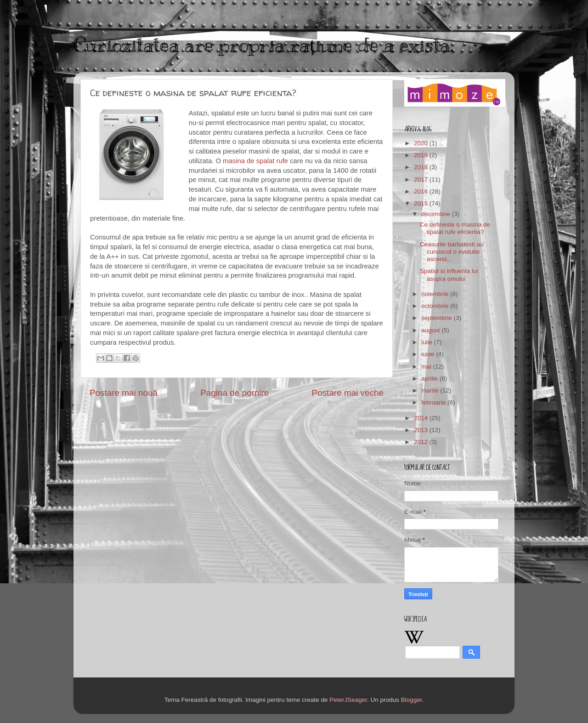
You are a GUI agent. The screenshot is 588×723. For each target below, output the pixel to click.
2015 (422, 203)
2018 (422, 167)
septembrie (438, 318)
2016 (422, 191)
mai (427, 367)
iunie (429, 354)
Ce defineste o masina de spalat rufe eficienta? (455, 228)
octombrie (436, 306)
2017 (422, 179)
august (431, 330)
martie (431, 390)
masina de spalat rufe (255, 161)
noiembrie (436, 294)
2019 (422, 155)
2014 (422, 418)
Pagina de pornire (235, 393)
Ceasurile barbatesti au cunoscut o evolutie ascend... (452, 252)
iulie (428, 342)
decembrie (437, 214)
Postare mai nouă (124, 393)
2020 (422, 143)
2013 (422, 430)
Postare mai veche (348, 393)
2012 (422, 442)
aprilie (430, 379)
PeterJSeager (348, 700)
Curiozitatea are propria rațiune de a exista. (263, 45)
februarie (434, 402)
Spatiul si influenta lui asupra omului (449, 275)
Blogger (412, 700)
